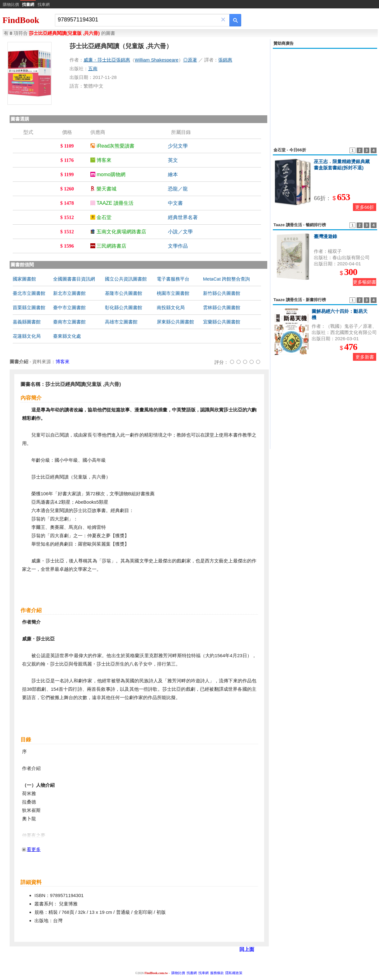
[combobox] (138, 20)
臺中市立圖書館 (69, 307)
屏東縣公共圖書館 (175, 322)
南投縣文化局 (171, 307)
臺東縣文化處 (67, 336)
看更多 (34, 849)
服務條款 (217, 973)
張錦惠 (225, 60)
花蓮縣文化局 (27, 336)
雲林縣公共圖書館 (222, 307)
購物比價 (11, 5)
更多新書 (365, 357)
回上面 (247, 949)
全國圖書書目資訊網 (74, 279)
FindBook (21, 20)
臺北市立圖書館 (29, 293)
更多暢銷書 (365, 282)
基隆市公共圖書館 (124, 293)
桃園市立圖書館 (173, 293)
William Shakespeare (157, 60)
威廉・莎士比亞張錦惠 (107, 60)
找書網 (192, 973)
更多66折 (365, 207)
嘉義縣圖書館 (27, 322)
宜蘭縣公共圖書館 (222, 322)
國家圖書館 (24, 279)
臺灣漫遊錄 (325, 236)
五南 (93, 69)
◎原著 (190, 60)
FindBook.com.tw (156, 973)
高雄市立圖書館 (121, 322)
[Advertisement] (325, 94)
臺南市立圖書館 (69, 322)
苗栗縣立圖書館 (29, 307)
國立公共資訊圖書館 (126, 279)
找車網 (44, 5)
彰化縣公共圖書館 (124, 307)
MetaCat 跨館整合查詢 (226, 279)
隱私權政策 (234, 973)
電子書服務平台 (173, 279)
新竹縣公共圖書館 (222, 293)
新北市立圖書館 (69, 293)
